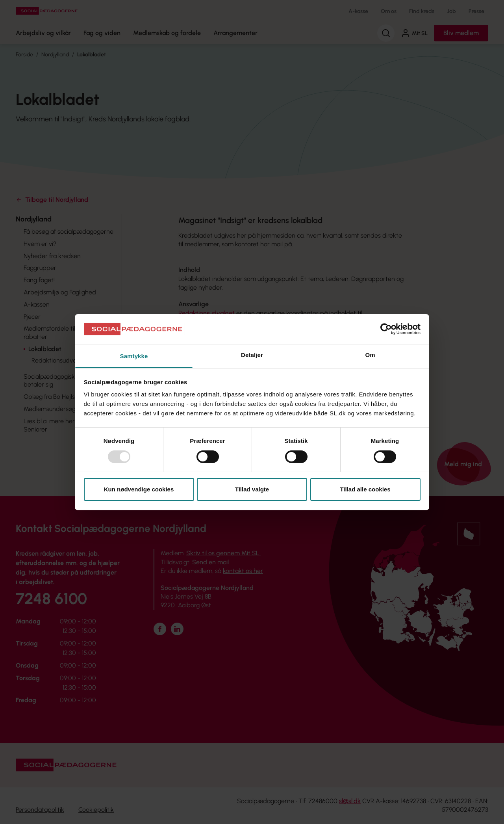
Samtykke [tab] (134, 356)
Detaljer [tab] (252, 355)
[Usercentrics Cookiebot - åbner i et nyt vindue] (386, 329)
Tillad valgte (252, 489)
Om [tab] (370, 355)
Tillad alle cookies (365, 489)
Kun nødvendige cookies (139, 489)
